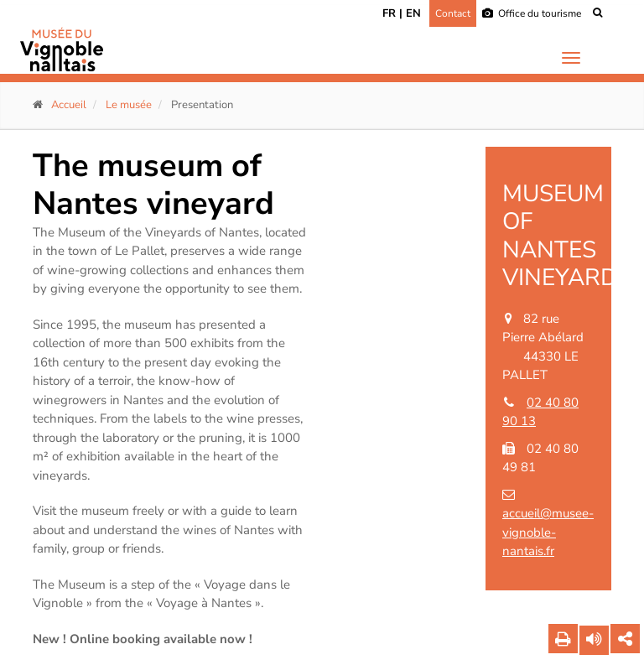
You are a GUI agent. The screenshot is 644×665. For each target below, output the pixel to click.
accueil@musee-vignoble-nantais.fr (548, 532)
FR (389, 13)
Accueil (69, 105)
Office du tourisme (532, 13)
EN (413, 13)
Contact (453, 13)
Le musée (129, 105)
